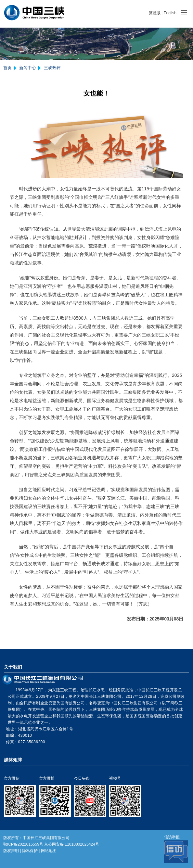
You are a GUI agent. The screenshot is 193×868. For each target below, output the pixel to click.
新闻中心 (28, 68)
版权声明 (11, 851)
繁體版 (155, 13)
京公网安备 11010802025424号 (72, 844)
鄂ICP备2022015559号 (23, 844)
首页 (7, 68)
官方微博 (47, 778)
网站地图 (49, 851)
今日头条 (82, 778)
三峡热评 (52, 68)
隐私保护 (30, 851)
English (170, 13)
